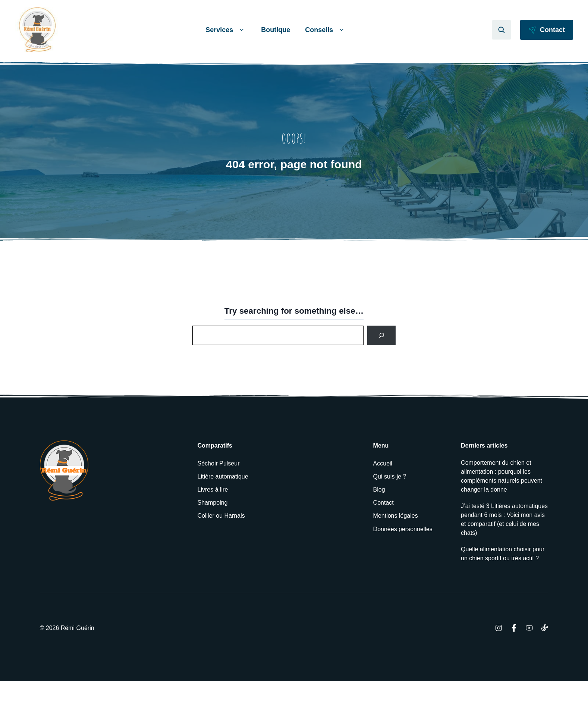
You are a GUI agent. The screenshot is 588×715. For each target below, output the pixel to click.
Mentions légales (396, 516)
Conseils (326, 30)
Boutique (276, 30)
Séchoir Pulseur (219, 463)
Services (226, 30)
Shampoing (213, 503)
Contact (383, 503)
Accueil (383, 463)
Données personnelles (403, 529)
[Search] (381, 335)
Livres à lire (213, 490)
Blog (379, 490)
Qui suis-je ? (390, 476)
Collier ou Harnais (221, 516)
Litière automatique (223, 476)
